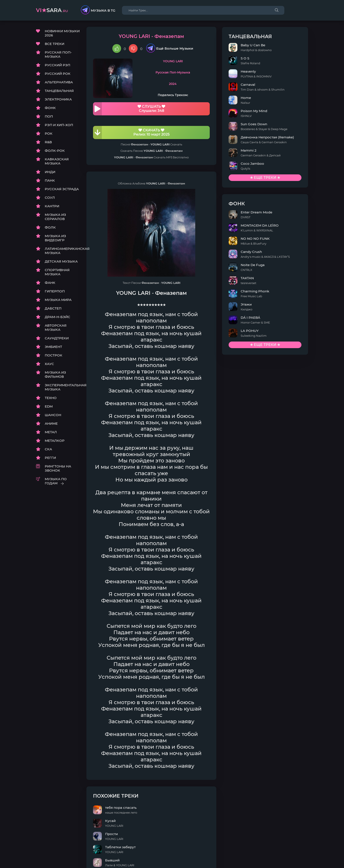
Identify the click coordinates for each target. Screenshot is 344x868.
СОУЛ (50, 198)
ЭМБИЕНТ (53, 347)
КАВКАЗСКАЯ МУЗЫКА (57, 162)
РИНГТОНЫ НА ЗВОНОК (58, 469)
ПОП (49, 117)
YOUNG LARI (189, 62)
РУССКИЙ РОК (58, 74)
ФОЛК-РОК (55, 151)
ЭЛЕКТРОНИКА (58, 100)
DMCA (41, 857)
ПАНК (50, 181)
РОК (49, 134)
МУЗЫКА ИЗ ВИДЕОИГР (55, 238)
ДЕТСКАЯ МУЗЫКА (61, 262)
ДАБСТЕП (53, 309)
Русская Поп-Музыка (189, 73)
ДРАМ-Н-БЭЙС (57, 317)
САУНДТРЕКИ (57, 339)
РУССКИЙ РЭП (57, 65)
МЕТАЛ (51, 432)
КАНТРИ (52, 207)
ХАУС (49, 364)
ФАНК (50, 283)
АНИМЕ (51, 424)
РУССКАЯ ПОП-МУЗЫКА (58, 55)
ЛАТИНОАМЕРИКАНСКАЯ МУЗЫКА (62, 251)
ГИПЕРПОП (55, 292)
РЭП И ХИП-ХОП (59, 125)
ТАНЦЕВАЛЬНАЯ (59, 91)
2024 (189, 84)
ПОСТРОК (54, 356)
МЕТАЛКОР (55, 441)
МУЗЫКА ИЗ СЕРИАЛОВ (55, 217)
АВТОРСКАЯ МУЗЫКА (56, 328)
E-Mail (303, 857)
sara (52, 10)
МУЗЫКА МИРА (58, 300)
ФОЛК (50, 228)
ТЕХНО (51, 398)
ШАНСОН (53, 415)
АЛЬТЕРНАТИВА (59, 83)
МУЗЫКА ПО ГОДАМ (56, 481)
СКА (48, 450)
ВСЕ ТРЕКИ (55, 44)
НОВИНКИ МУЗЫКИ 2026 (62, 34)
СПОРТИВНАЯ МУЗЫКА (57, 272)
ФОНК (50, 108)
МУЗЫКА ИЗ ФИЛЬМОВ (55, 375)
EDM (49, 407)
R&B (48, 142)
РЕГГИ (50, 458)
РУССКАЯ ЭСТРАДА (62, 189)
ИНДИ (50, 172)
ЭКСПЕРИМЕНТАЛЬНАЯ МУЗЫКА (62, 388)
